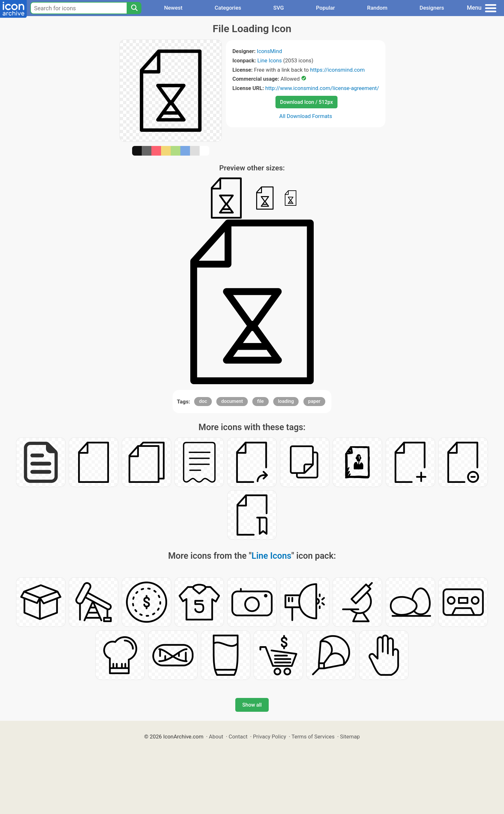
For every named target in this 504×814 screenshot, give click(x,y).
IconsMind (269, 51)
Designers (432, 8)
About (216, 737)
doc (203, 401)
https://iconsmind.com (337, 70)
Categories (228, 8)
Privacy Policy (270, 737)
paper (314, 401)
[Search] (134, 8)
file (261, 401)
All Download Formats (306, 116)
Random (377, 8)
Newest (173, 8)
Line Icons (269, 60)
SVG (279, 8)
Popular (325, 8)
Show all (252, 705)
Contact (238, 737)
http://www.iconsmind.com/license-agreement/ (322, 88)
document (232, 401)
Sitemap (350, 737)
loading (286, 401)
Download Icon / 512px (306, 102)
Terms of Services (313, 737)
